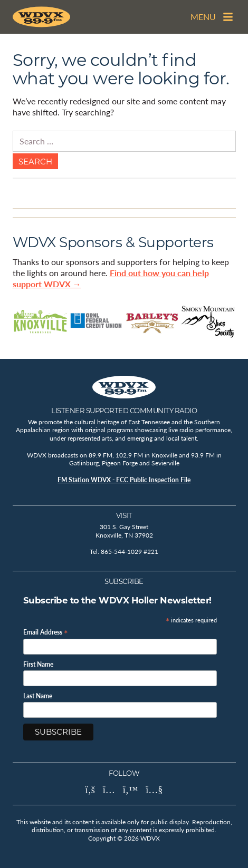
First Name (38, 665)
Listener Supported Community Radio (124, 411)
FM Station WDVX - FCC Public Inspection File (124, 480)
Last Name (38, 696)
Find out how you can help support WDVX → (111, 278)
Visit (124, 515)
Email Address (46, 632)
